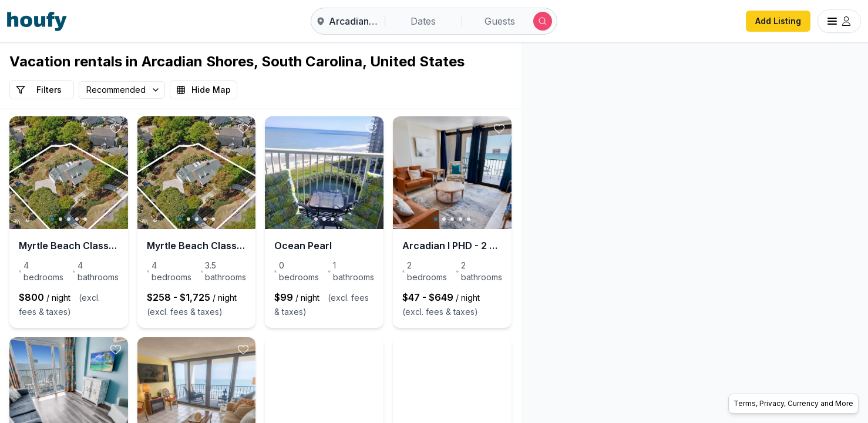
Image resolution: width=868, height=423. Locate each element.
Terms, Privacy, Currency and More (793, 403)
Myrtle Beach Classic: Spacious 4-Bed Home (90, 246)
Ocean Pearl (389, 246)
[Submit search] (543, 21)
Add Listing (778, 21)
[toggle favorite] (158, 129)
